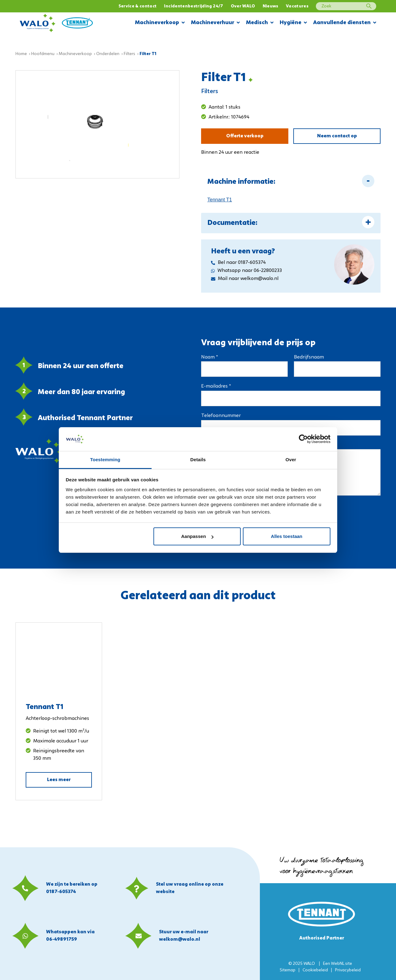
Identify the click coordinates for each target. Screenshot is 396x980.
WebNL (338, 964)
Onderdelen (108, 54)
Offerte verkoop (245, 136)
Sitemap (288, 970)
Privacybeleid (348, 970)
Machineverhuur (215, 23)
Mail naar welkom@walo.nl (245, 279)
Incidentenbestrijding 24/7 (194, 6)
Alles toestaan (287, 536)
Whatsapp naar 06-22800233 (246, 271)
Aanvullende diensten (345, 23)
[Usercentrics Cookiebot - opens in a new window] (303, 439)
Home (21, 54)
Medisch (260, 23)
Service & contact (138, 6)
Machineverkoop (160, 23)
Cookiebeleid (315, 970)
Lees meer (59, 780)
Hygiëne (293, 23)
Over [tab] (291, 460)
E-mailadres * (216, 386)
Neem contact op (337, 136)
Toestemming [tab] (105, 460)
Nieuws (271, 6)
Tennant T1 (220, 200)
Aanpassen (197, 536)
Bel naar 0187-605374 (238, 263)
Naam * (209, 357)
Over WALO (243, 6)
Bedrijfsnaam (309, 357)
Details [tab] (198, 460)
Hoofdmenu (43, 54)
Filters (129, 54)
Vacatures (297, 6)
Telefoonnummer (221, 416)
